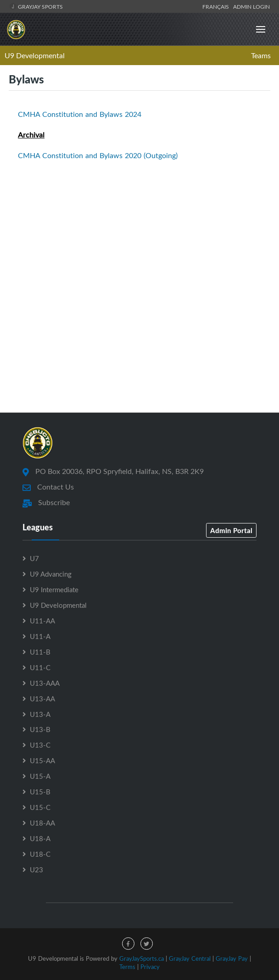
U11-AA (42, 621)
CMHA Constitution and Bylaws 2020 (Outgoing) (98, 155)
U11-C (40, 667)
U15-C (40, 807)
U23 (36, 870)
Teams (261, 55)
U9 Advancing (51, 574)
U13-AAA (45, 683)
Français (217, 6)
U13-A (40, 714)
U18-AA (42, 823)
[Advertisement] (139, 328)
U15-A (40, 776)
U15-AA (42, 760)
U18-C (40, 854)
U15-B (40, 792)
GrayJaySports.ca (142, 958)
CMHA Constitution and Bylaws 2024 (80, 114)
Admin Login (251, 6)
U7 (34, 558)
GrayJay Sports (36, 6)
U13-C (40, 745)
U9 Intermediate (54, 589)
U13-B (40, 729)
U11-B (40, 652)
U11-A (40, 636)
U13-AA (42, 699)
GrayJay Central (190, 958)
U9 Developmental (35, 55)
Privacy (150, 967)
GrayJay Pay (232, 958)
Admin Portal (231, 530)
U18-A (40, 838)
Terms (127, 967)
